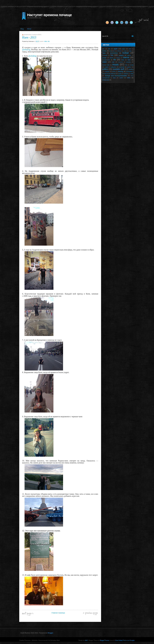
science (107, 71)
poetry (129, 67)
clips (130, 51)
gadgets (121, 55)
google (104, 58)
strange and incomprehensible (116, 76)
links (123, 60)
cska (104, 53)
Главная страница (58, 613)
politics (105, 69)
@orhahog (26, 50)
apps (124, 49)
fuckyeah (105, 55)
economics (114, 53)
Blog (22, 29)
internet (126, 57)
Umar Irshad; (119, 640)
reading (131, 69)
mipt (113, 62)
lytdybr (105, 62)
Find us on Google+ (129, 640)
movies (128, 62)
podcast (122, 67)
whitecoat (106, 80)
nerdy (132, 65)
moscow (120, 62)
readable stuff (118, 69)
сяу (103, 49)
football (125, 53)
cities (46, 41)
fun (112, 55)
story (132, 73)
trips (114, 78)
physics (114, 67)
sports (120, 74)
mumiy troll (106, 65)
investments (106, 60)
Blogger (50, 633)
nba (126, 65)
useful (121, 78)
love (129, 60)
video (129, 78)
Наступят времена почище (49, 15)
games (129, 55)
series (114, 72)
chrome (119, 51)
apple (116, 49)
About (29, 29)
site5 (86, 640)
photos (107, 67)
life (49, 41)
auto (130, 49)
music (115, 64)
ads (109, 49)
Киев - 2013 (29, 37)
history (118, 58)
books (104, 51)
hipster (112, 58)
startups (126, 74)
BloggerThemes (104, 640)
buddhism (112, 51)
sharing (120, 71)
